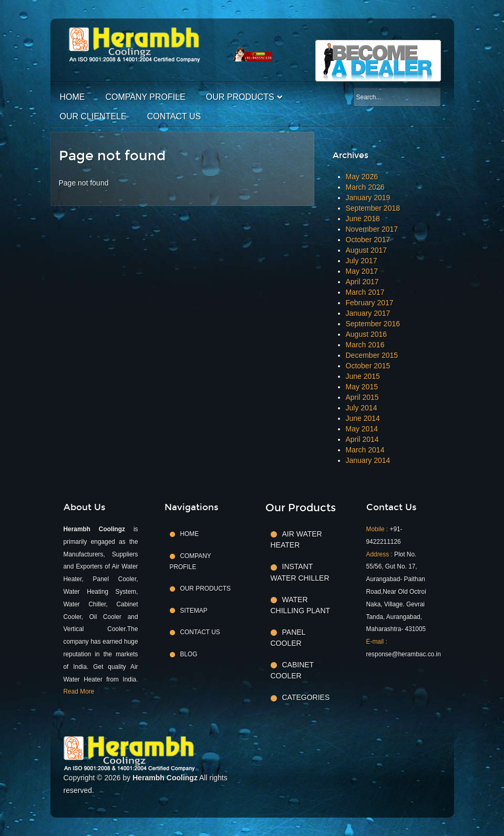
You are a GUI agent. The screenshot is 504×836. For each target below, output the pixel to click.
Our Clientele (93, 116)
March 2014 (365, 450)
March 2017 (365, 292)
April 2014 (362, 439)
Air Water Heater (296, 539)
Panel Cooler (288, 638)
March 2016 (365, 345)
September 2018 (373, 208)
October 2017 (368, 240)
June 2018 (363, 219)
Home (73, 97)
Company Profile (146, 97)
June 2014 (363, 418)
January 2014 (368, 460)
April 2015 (362, 397)
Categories (306, 697)
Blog (189, 654)
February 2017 (370, 303)
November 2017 (372, 229)
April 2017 (362, 282)
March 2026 (365, 187)
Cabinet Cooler (292, 670)
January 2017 (368, 313)
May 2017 (362, 271)
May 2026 (362, 177)
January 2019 (368, 198)
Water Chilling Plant (301, 605)
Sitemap (194, 611)
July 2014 (362, 408)
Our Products (240, 97)
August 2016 (367, 334)
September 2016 (373, 324)
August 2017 (367, 250)
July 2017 (362, 261)
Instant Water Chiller (300, 572)
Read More (79, 691)
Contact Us (174, 116)
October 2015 (368, 366)
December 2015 (372, 355)
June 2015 (363, 376)
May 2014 (362, 429)
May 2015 (362, 387)
